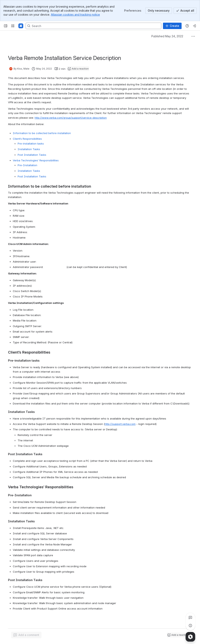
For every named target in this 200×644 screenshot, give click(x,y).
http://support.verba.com (120, 424)
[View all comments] (190, 618)
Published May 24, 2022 (167, 36)
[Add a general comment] (26, 635)
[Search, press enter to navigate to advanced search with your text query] (93, 26)
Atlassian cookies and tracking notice (75, 15)
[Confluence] (21, 26)
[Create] (172, 26)
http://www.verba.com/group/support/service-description (71, 118)
